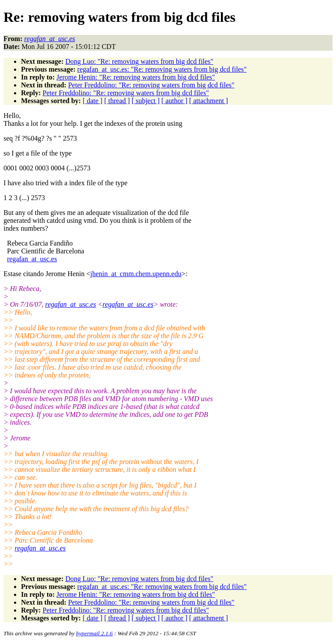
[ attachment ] (208, 101)
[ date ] (93, 101)
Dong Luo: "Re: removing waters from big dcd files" (139, 61)
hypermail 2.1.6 (94, 633)
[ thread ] (117, 101)
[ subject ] (146, 101)
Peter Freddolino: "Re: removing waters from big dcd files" (151, 85)
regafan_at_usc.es (32, 259)
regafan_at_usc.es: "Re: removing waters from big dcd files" (162, 69)
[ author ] (175, 101)
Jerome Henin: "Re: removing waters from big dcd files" (136, 77)
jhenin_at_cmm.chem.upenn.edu (136, 274)
